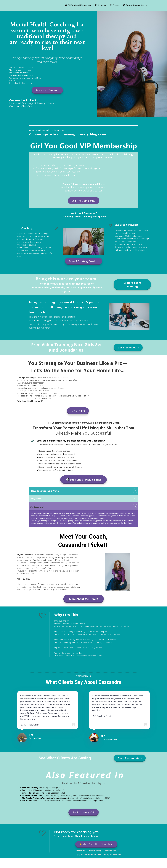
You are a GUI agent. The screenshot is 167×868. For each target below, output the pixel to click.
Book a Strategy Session (135, 5)
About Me (101, 5)
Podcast (115, 5)
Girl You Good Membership (78, 5)
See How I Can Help (47, 90)
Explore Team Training (132, 284)
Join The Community (84, 201)
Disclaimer (81, 851)
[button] (135, 491)
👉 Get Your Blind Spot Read (96, 844)
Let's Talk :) (78, 411)
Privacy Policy (95, 851)
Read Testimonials (130, 758)
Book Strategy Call (84, 812)
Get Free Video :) (128, 347)
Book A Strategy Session (84, 261)
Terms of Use (110, 851)
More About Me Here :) (84, 599)
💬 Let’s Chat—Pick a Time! (83, 479)
